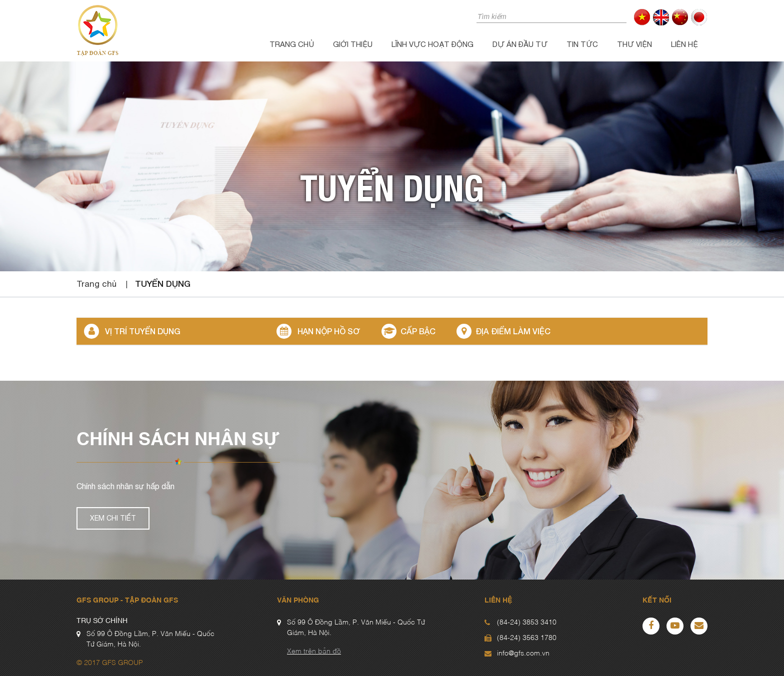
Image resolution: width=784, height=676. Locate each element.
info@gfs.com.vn (523, 654)
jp (699, 17)
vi (642, 17)
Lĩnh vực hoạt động (432, 44)
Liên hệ (684, 44)
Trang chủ (292, 44)
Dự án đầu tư (520, 44)
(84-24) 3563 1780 (527, 638)
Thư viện (634, 44)
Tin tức (582, 44)
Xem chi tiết (113, 518)
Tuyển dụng (163, 284)
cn (680, 17)
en (661, 17)
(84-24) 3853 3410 (527, 623)
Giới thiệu (353, 44)
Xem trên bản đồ (314, 652)
